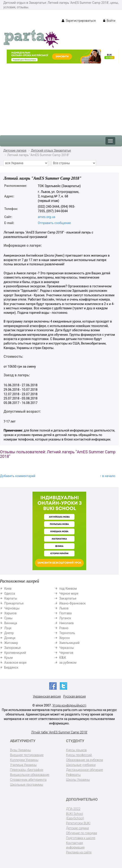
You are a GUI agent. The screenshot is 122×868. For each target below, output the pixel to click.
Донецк (10, 638)
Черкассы (67, 648)
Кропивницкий (15, 653)
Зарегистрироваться (79, 21)
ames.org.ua (47, 217)
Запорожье (12, 648)
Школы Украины (78, 780)
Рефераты (73, 775)
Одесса (10, 593)
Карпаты (11, 598)
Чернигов (66, 653)
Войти (109, 21)
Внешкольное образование (30, 775)
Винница (11, 623)
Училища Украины (23, 765)
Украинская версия (47, 696)
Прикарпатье (14, 603)
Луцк (8, 628)
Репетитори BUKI (78, 823)
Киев (8, 589)
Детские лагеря (15, 150)
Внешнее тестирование (27, 755)
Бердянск (11, 667)
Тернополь (67, 633)
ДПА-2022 (73, 809)
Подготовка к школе (81, 838)
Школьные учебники (81, 765)
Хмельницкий (69, 643)
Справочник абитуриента (28, 780)
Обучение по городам (82, 833)
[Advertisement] (61, 97)
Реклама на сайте (79, 852)
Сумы (8, 618)
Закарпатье (68, 598)
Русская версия (74, 696)
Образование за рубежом (85, 760)
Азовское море (15, 663)
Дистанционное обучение (85, 770)
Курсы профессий (79, 755)
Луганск (65, 618)
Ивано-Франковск (73, 603)
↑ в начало (108, 476)
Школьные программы (27, 785)
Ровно (64, 628)
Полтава (66, 613)
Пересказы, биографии (27, 770)
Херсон (65, 638)
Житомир (11, 643)
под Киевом (68, 589)
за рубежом (68, 663)
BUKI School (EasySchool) (75, 816)
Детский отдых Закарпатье (51, 150)
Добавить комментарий (18, 476)
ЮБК (63, 658)
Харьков (10, 613)
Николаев (67, 623)
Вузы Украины (20, 750)
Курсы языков (76, 750)
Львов (64, 608)
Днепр (9, 633)
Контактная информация (75, 845)
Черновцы (12, 608)
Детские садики (77, 828)
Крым (9, 658)
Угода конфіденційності (69, 705)
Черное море (69, 593)
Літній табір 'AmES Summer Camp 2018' (59, 732)
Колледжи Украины (24, 760)
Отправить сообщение (54, 223)
